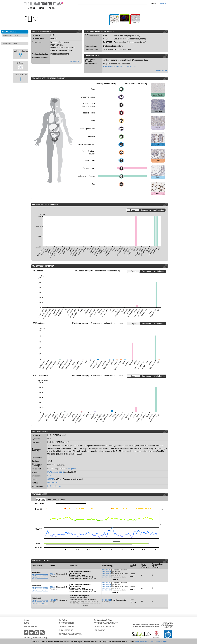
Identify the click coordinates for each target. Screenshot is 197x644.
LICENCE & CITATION (104, 627)
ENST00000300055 (40, 578)
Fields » (163, 4)
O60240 (51, 479)
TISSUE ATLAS (9, 32)
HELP (42, 8)
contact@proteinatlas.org (36, 638)
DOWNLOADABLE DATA (70, 634)
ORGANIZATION (66, 627)
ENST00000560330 (40, 604)
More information (142, 641)
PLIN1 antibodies (54, 486)
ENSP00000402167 (40, 588)
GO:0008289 (107, 575)
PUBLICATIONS (66, 630)
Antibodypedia (37, 486)
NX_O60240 (52, 483)
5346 (50, 476)
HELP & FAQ (99, 630)
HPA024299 (108, 67)
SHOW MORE (75, 61)
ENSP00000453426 (40, 601)
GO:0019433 (107, 577)
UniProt (35, 479)
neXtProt (35, 483)
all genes (72, 469)
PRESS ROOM (30, 627)
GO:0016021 (107, 600)
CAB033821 (120, 67)
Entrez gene (36, 476)
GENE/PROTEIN (9, 43)
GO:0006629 (107, 574)
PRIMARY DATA (11, 35)
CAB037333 (131, 67)
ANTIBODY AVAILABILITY (106, 623)
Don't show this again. (159, 641)
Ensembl (35, 472)
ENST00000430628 (40, 591)
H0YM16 (53, 600)
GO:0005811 (107, 572)
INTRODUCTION (66, 623)
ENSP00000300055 (40, 575)
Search (154, 4)
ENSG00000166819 (56, 472)
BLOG (52, 8)
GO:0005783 (107, 570)
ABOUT (32, 8)
